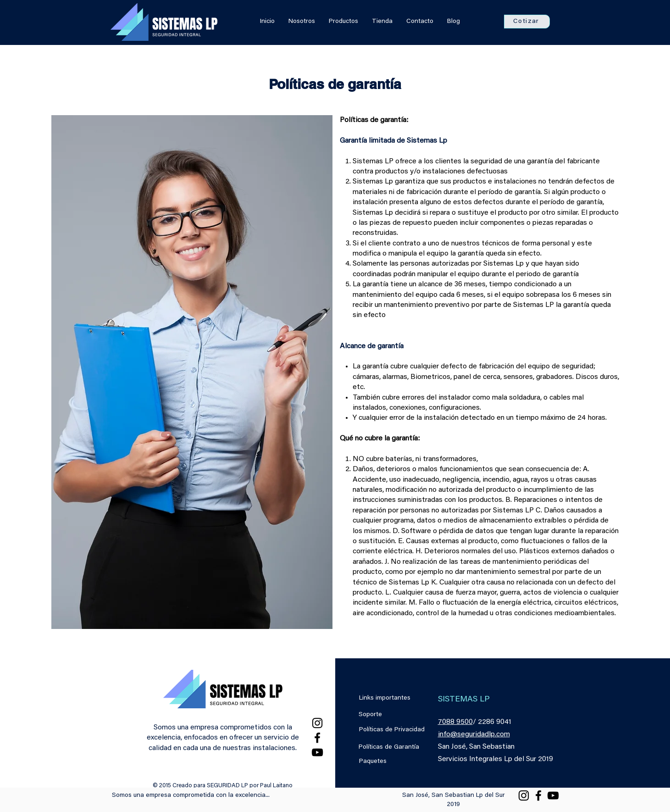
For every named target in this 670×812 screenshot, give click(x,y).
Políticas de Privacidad (392, 730)
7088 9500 (455, 722)
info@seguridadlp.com (474, 734)
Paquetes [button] (373, 762)
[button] (527, 22)
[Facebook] (317, 738)
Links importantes (385, 698)
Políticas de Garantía (389, 747)
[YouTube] (317, 752)
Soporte (370, 715)
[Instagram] (317, 723)
